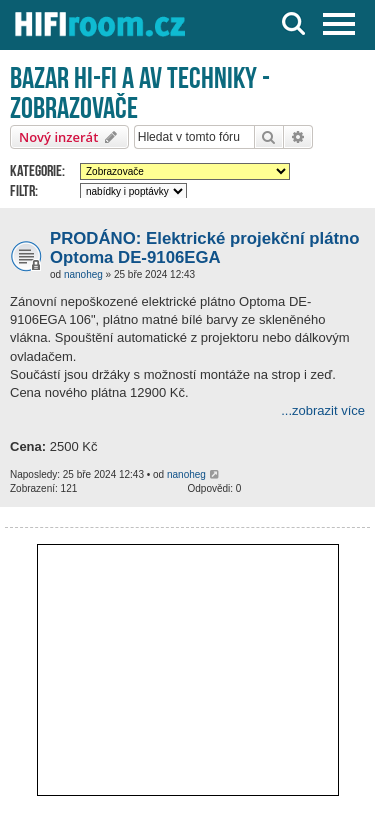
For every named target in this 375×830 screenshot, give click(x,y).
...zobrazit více (323, 410)
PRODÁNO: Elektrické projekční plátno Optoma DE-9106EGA (205, 248)
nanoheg (83, 274)
